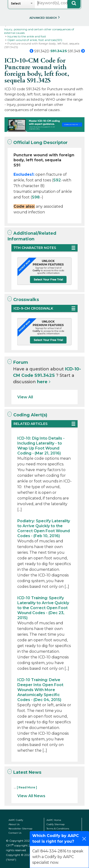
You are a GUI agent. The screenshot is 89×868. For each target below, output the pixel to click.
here (42, 382)
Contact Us (15, 833)
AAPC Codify (16, 820)
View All (25, 397)
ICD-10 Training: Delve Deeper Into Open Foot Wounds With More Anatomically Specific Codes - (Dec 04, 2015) (40, 690)
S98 (36, 197)
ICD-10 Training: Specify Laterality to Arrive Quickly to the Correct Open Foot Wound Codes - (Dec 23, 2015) (43, 608)
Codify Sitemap (56, 824)
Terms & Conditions (58, 829)
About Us (14, 824)
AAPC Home (54, 820)
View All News (31, 796)
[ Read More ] (27, 787)
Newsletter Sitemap (20, 829)
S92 (57, 180)
